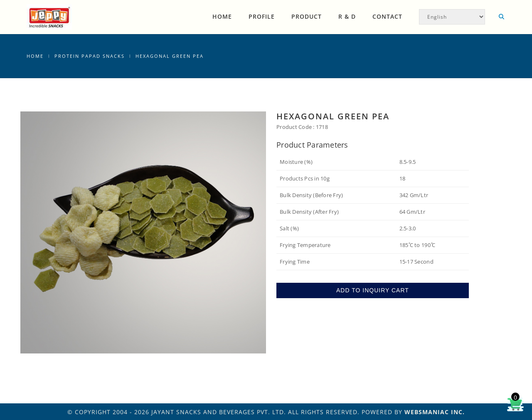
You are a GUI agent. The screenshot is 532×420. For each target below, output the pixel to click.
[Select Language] (452, 17)
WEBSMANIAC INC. (435, 412)
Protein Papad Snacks (90, 56)
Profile (262, 16)
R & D (347, 16)
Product (307, 16)
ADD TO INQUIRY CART (373, 290)
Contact (387, 16)
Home (222, 16)
